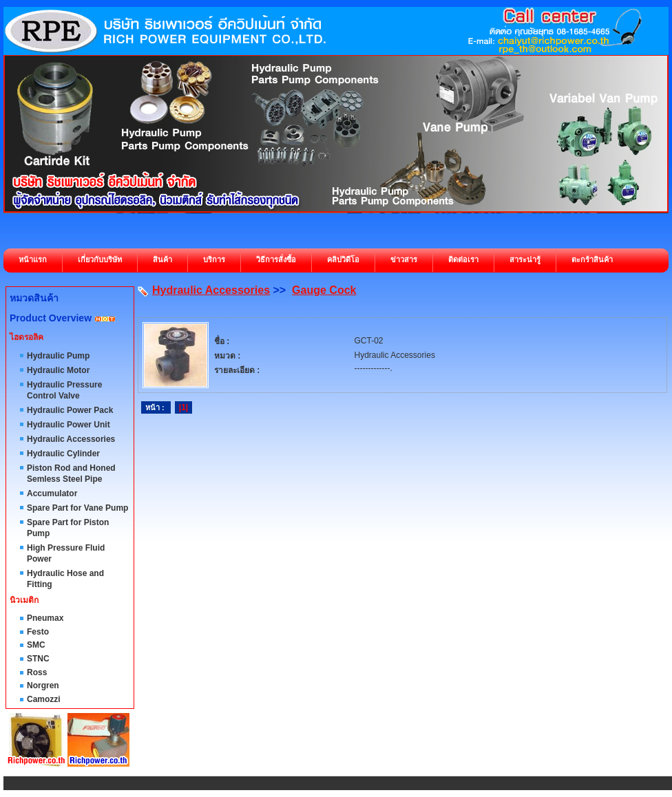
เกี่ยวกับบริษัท (100, 259)
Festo (38, 632)
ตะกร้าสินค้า (592, 259)
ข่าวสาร (404, 259)
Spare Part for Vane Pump (77, 508)
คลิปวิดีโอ (343, 259)
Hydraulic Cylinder (63, 454)
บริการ (214, 259)
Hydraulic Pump (58, 356)
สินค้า (162, 259)
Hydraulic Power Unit (69, 425)
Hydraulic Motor (58, 370)
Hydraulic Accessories (71, 439)
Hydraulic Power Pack (70, 410)
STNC (38, 659)
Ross (37, 672)
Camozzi (44, 699)
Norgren (43, 686)
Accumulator (52, 493)
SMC (36, 645)
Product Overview (51, 318)
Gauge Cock (324, 290)
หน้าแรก (33, 259)
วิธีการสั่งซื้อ (276, 259)
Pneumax (45, 618)
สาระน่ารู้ (525, 259)
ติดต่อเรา (463, 259)
